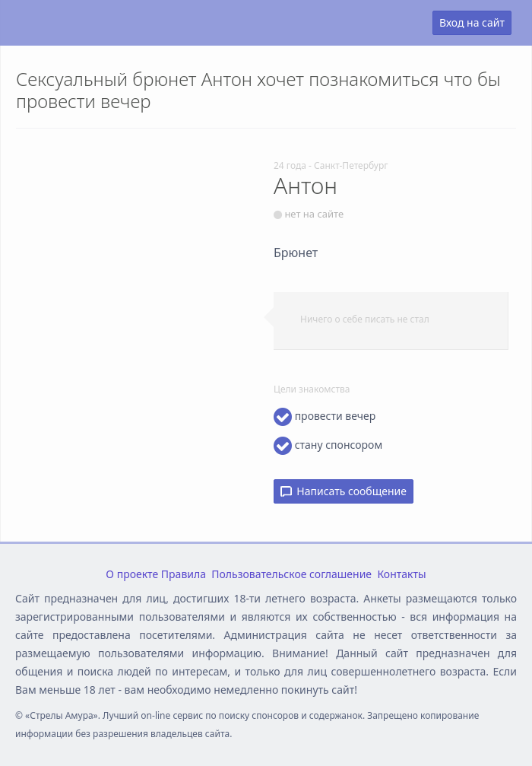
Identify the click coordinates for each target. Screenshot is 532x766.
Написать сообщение (344, 491)
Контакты (401, 574)
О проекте (132, 574)
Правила (184, 574)
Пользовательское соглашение (291, 574)
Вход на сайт (472, 22)
